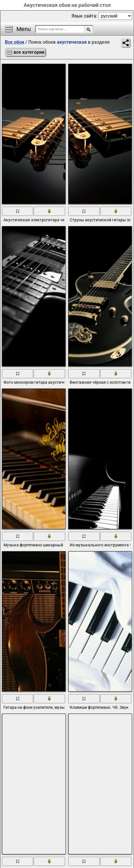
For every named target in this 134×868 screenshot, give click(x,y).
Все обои (15, 42)
